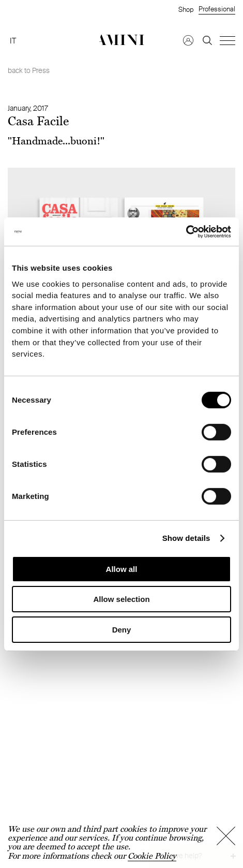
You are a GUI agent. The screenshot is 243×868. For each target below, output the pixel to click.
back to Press (29, 70)
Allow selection (121, 599)
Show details (186, 538)
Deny (122, 630)
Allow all (122, 569)
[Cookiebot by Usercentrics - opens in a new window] (186, 231)
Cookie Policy (152, 856)
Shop (186, 9)
